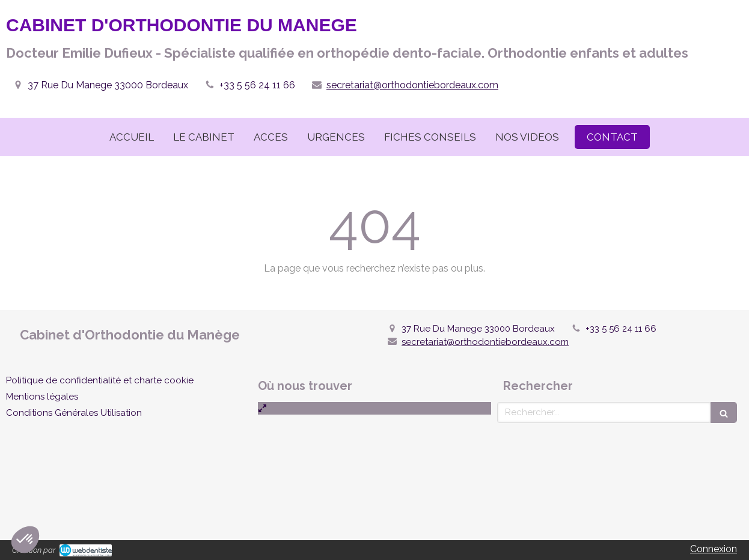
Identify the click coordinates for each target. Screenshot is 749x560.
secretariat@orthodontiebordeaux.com (412, 85)
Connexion (714, 549)
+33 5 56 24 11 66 (257, 85)
